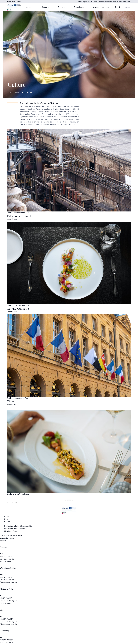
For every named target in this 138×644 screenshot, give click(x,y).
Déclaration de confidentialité (108, 2)
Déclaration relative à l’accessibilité (18, 526)
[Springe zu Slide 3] (71, 500)
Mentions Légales (124, 2)
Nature (28, 7)
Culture (44, 7)
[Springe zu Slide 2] (69, 500)
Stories (61, 7)
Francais (127, 7)
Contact (95, 2)
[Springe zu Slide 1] (67, 500)
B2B (89, 2)
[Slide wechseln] (9, 503)
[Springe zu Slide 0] (66, 500)
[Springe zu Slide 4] (72, 500)
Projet (7, 517)
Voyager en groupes (101, 7)
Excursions (78, 7)
